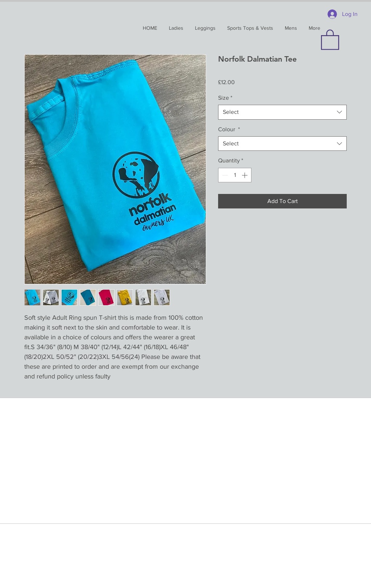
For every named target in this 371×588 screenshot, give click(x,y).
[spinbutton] (235, 175)
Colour (229, 129)
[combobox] (282, 112)
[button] (330, 39)
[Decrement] (224, 175)
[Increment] (245, 175)
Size (225, 98)
